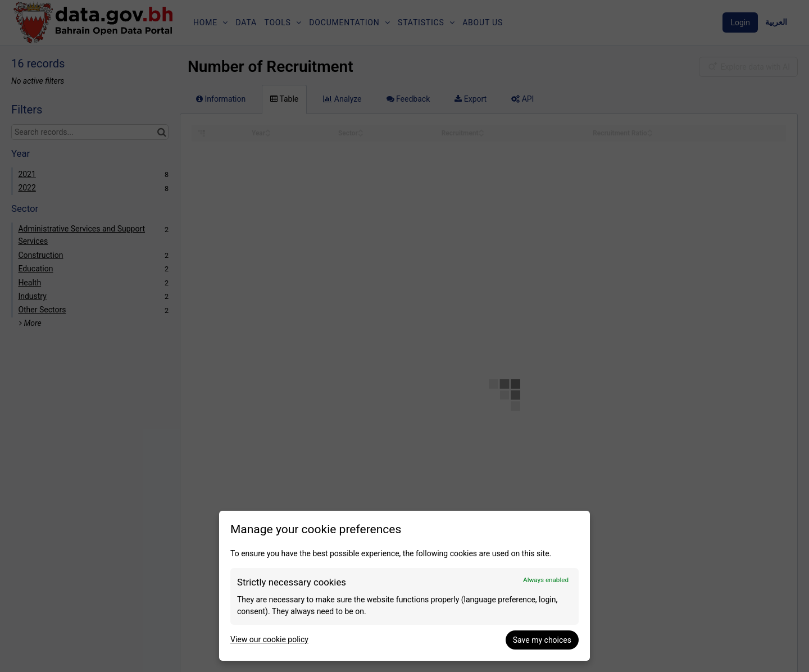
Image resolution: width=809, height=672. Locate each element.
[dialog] (404, 586)
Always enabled (546, 580)
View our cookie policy (269, 639)
